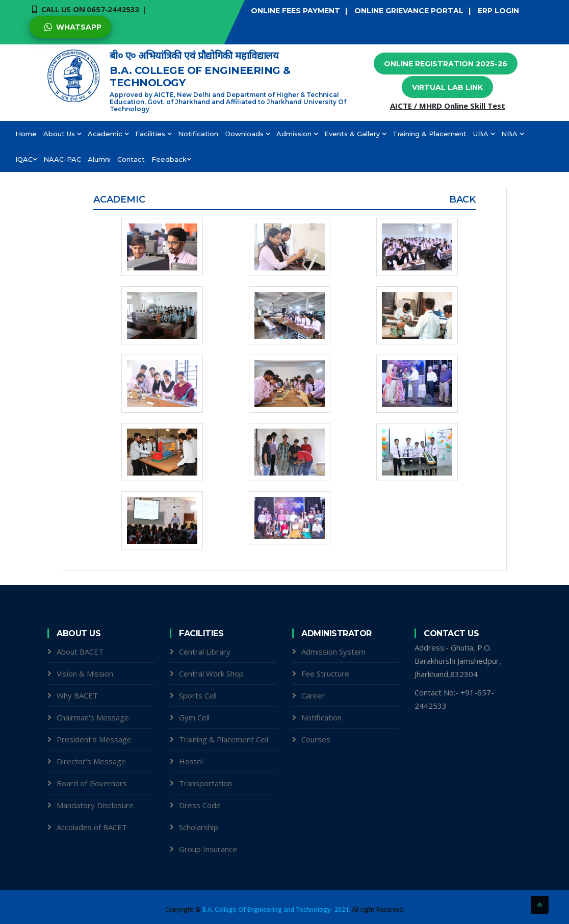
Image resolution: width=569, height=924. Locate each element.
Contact (131, 159)
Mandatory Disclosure (95, 805)
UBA (484, 134)
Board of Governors (92, 783)
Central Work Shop (211, 673)
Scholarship (199, 827)
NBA (512, 134)
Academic (108, 134)
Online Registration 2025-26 (446, 64)
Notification (198, 134)
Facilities (153, 134)
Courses (316, 739)
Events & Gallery (355, 134)
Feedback (171, 159)
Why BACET (77, 695)
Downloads (247, 134)
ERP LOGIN (498, 11)
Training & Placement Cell (224, 739)
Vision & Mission (85, 673)
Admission (297, 134)
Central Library (205, 652)
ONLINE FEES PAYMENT (295, 11)
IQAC (26, 159)
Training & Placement (430, 134)
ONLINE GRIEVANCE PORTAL (409, 11)
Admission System (333, 652)
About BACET (80, 652)
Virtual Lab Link (447, 87)
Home (26, 134)
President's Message (94, 739)
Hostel (191, 761)
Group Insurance (208, 849)
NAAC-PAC (62, 159)
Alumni (99, 159)
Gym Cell (194, 717)
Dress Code (200, 805)
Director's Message (91, 761)
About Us (62, 134)
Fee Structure (325, 673)
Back (462, 199)
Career (313, 695)
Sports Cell (198, 695)
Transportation (205, 783)
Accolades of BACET (92, 827)
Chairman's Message (93, 717)
